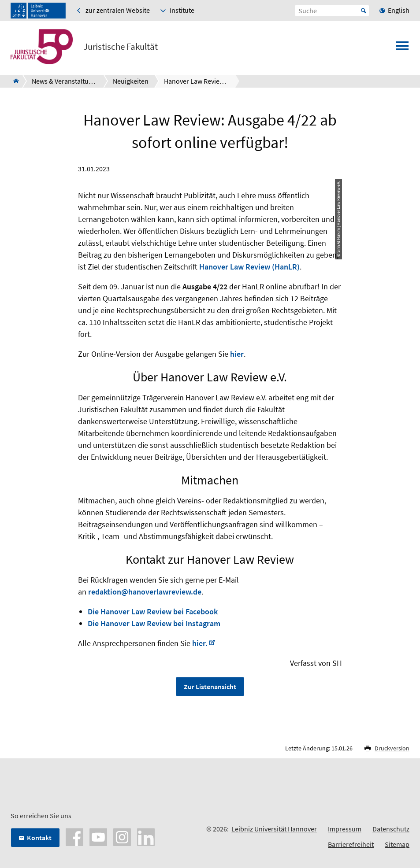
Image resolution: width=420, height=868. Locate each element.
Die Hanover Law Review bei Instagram (154, 623)
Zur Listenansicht (210, 687)
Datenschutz (391, 829)
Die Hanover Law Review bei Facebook (153, 611)
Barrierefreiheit (351, 844)
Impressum (345, 829)
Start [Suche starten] (364, 11)
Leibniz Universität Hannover (274, 829)
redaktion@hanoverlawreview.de (145, 592)
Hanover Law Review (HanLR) (249, 267)
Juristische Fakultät (121, 47)
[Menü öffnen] (402, 48)
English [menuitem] (399, 10)
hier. (200, 643)
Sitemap (397, 844)
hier (237, 354)
